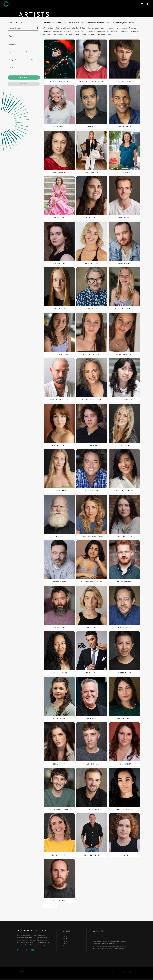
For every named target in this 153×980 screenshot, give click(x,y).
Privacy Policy (130, 972)
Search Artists (24, 77)
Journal (65, 944)
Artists (65, 941)
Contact (65, 946)
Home (65, 936)
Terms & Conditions (118, 972)
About (65, 939)
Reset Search (24, 84)
